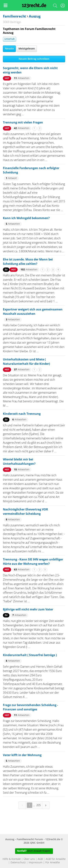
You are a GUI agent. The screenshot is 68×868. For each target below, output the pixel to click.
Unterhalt (10, 39)
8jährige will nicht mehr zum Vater (28, 610)
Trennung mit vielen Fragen (23, 123)
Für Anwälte (53, 863)
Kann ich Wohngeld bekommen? (26, 218)
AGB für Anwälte (56, 859)
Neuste (9, 49)
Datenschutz (18, 863)
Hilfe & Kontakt (12, 859)
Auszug (35, 17)
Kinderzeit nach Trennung (22, 414)
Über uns (29, 859)
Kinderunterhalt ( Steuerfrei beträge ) (30, 655)
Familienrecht (14, 17)
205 (39, 805)
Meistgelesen (27, 49)
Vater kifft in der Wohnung (22, 755)
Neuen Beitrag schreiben (34, 59)
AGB (40, 859)
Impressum (36, 863)
